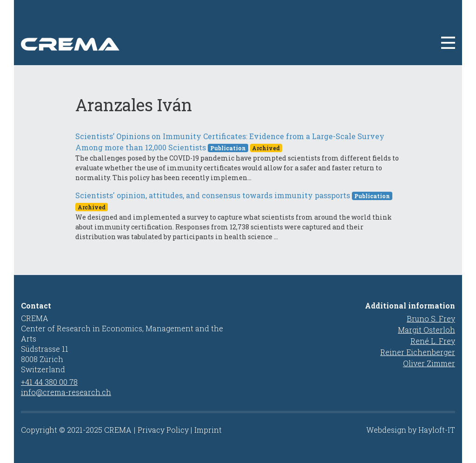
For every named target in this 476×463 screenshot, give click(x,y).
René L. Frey (433, 341)
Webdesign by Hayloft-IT (411, 430)
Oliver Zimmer (429, 363)
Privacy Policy (163, 430)
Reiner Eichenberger (418, 352)
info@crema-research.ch (66, 392)
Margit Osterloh (426, 330)
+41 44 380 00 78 (49, 382)
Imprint (208, 430)
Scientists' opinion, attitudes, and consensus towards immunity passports (213, 195)
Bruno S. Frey (431, 319)
